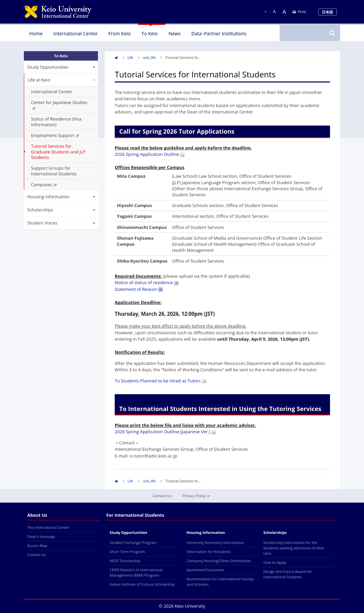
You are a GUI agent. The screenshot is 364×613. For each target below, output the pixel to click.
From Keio (119, 33)
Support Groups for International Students (54, 171)
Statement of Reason (139, 289)
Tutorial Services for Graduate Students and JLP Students (58, 152)
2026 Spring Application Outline (150, 154)
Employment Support (55, 135)
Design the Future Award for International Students (288, 574)
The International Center (48, 527)
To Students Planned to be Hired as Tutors (160, 381)
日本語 (327, 12)
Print (299, 12)
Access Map (37, 546)
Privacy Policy (196, 496)
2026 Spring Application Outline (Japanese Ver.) (165, 432)
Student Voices (42, 223)
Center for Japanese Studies (59, 105)
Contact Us (162, 496)
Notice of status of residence (147, 282)
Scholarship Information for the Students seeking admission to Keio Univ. (294, 548)
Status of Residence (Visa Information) (56, 122)
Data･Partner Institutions (219, 33)
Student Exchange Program (133, 542)
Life (130, 58)
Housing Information (48, 197)
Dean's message (41, 536)
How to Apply (275, 562)
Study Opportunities (48, 67)
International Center (76, 33)
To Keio (150, 33)
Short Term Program (127, 552)
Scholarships (40, 210)
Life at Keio (39, 80)
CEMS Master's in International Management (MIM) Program (136, 572)
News (175, 33)
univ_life (149, 58)
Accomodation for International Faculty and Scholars (220, 582)
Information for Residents (208, 552)
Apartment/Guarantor (205, 570)
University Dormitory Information (215, 542)
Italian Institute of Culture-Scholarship (142, 584)
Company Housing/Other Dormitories (219, 561)
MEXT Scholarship (125, 561)
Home (36, 33)
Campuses (44, 184)
